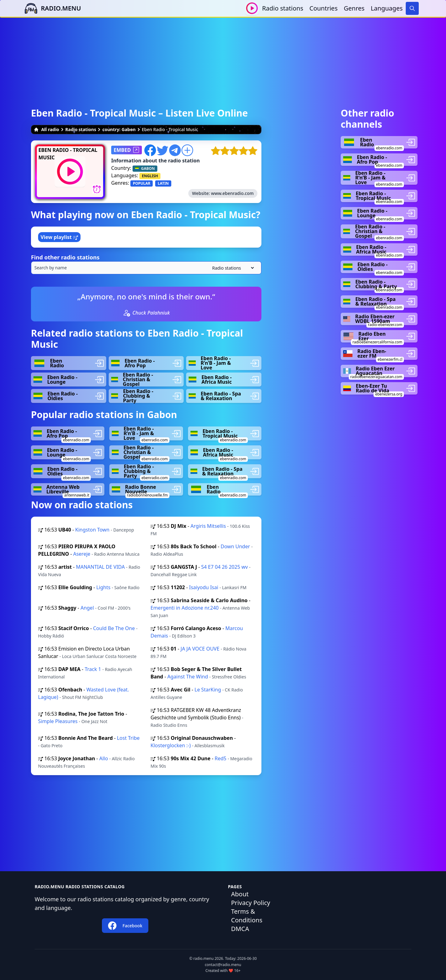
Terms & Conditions (247, 916)
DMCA (240, 929)
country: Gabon (119, 129)
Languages (387, 8)
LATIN (163, 183)
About (240, 894)
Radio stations (283, 8)
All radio (46, 129)
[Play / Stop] (252, 8)
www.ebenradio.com (232, 193)
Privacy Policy (251, 903)
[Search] (412, 8)
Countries (324, 8)
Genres (354, 8)
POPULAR (142, 183)
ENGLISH (150, 176)
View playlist (59, 237)
